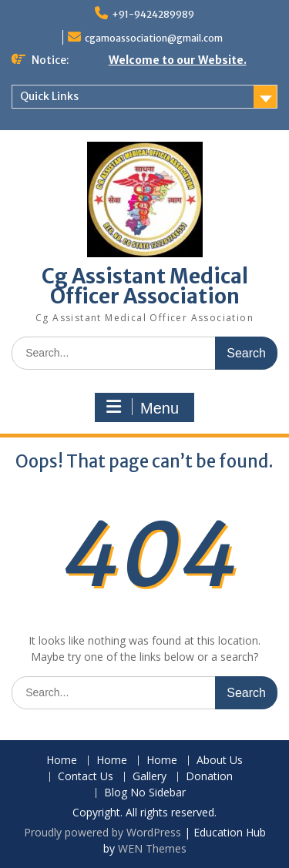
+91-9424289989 (153, 14)
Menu (143, 407)
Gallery (150, 777)
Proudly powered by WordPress (102, 832)
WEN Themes (152, 848)
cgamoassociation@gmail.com (154, 38)
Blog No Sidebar (145, 793)
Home (62, 761)
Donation (209, 777)
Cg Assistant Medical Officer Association (145, 286)
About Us (220, 761)
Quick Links (49, 96)
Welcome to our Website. (178, 60)
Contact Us (86, 777)
